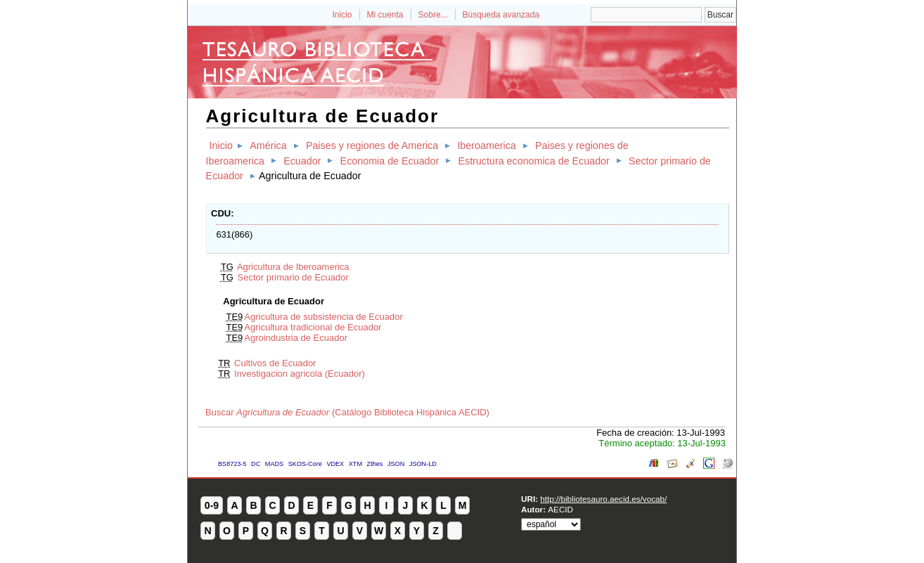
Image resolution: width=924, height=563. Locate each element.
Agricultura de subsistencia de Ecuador (323, 317)
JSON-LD (423, 464)
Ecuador (302, 161)
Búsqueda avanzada (501, 15)
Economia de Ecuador (390, 161)
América (268, 145)
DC (256, 464)
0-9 (212, 505)
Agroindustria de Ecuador (296, 338)
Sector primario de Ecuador (293, 277)
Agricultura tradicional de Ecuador (313, 327)
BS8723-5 (232, 464)
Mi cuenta (385, 15)
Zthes (375, 464)
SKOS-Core (305, 464)
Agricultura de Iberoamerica (293, 267)
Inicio (342, 15)
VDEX (335, 464)
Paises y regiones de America (372, 145)
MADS (274, 464)
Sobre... (433, 15)
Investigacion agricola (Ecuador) (300, 374)
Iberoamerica (486, 145)
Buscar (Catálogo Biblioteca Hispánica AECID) (347, 412)
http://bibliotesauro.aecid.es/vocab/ (603, 499)
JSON (396, 464)
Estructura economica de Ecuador (533, 161)
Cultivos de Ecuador (275, 363)
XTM (355, 464)
